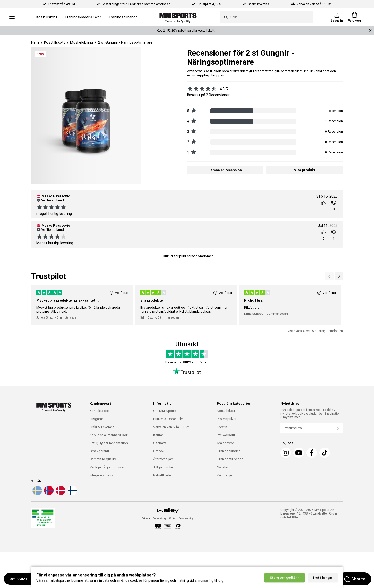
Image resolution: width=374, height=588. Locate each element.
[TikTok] (325, 453)
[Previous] (339, 276)
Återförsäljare (163, 459)
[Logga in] (337, 17)
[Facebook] (312, 453)
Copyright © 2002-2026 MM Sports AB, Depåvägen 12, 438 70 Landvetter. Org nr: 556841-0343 (310, 513)
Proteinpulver (227, 419)
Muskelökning (82, 42)
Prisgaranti (98, 419)
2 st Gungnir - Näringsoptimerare (125, 42)
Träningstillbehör (123, 17)
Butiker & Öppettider (168, 419)
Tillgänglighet (164, 467)
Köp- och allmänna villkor (108, 435)
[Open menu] (12, 17)
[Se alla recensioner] (201, 89)
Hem (35, 42)
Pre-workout (226, 435)
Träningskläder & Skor (83, 17)
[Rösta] (323, 206)
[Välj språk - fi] (72, 494)
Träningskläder (228, 451)
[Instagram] (286, 453)
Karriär (158, 435)
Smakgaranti (99, 451)
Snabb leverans (259, 4)
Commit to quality (103, 459)
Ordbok (159, 451)
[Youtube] (299, 453)
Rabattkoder (163, 475)
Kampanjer (225, 475)
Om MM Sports (165, 411)
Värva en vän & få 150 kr (171, 427)
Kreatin (222, 427)
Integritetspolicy (102, 475)
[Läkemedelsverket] (43, 519)
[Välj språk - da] (60, 494)
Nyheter (223, 467)
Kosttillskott (47, 17)
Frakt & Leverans (102, 427)
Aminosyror (225, 443)
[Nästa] (330, 276)
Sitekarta (160, 443)
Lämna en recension (225, 170)
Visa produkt (305, 170)
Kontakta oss (100, 411)
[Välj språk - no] (48, 494)
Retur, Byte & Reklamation (109, 443)
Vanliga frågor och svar (107, 467)
